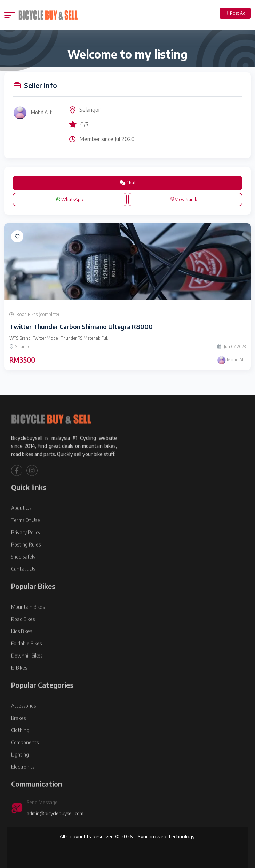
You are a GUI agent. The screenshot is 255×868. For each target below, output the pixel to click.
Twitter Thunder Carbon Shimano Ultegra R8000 (81, 327)
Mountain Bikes (28, 624)
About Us (21, 525)
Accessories (23, 723)
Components (25, 760)
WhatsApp (70, 199)
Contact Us (23, 586)
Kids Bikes (22, 649)
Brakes (18, 735)
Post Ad (235, 13)
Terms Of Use (26, 538)
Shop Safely (23, 574)
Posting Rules (26, 562)
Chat (128, 183)
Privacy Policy (26, 550)
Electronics (23, 784)
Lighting (20, 772)
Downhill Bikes (27, 673)
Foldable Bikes (26, 661)
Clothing (20, 748)
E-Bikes (19, 685)
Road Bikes (23, 637)
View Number (185, 199)
